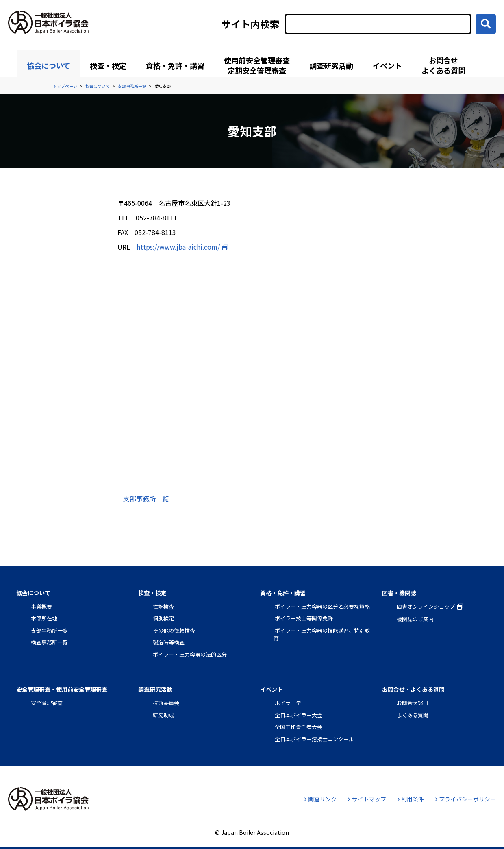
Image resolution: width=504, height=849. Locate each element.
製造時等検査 (169, 642)
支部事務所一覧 (146, 499)
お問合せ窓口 (413, 703)
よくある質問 (413, 715)
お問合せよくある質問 (443, 65)
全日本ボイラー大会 (299, 715)
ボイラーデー (291, 703)
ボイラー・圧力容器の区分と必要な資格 (322, 606)
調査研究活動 (331, 65)
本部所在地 (44, 618)
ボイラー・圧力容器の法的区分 (190, 654)
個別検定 (163, 618)
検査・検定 (108, 65)
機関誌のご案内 (415, 619)
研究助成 (163, 715)
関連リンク (320, 799)
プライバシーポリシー (466, 799)
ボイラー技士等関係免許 (304, 618)
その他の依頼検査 (174, 630)
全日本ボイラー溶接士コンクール (314, 739)
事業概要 (41, 606)
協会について (49, 65)
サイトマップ (367, 799)
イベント (387, 65)
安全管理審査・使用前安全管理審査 (62, 689)
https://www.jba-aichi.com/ (178, 247)
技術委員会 (166, 703)
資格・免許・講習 (175, 65)
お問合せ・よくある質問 (413, 689)
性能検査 (163, 606)
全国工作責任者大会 (299, 727)
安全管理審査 (47, 703)
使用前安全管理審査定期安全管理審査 (257, 65)
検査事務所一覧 (49, 642)
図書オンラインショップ (426, 606)
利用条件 (411, 799)
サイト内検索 (250, 24)
